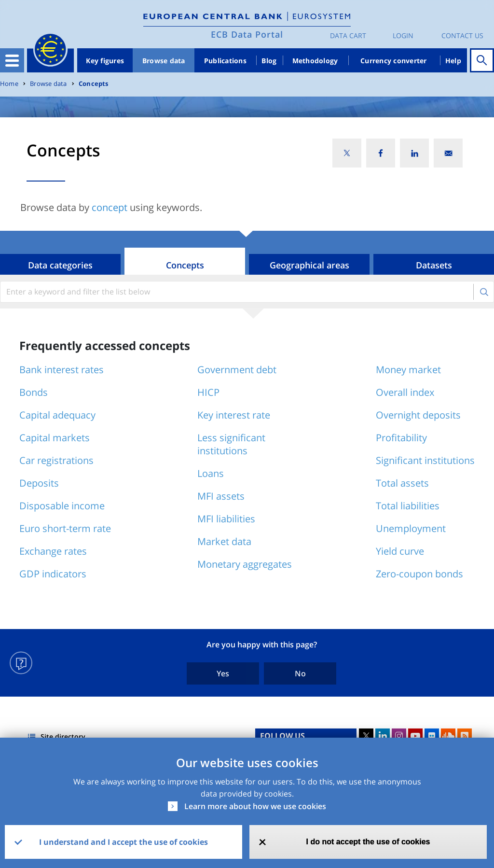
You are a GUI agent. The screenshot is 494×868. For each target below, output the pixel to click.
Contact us (462, 35)
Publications (225, 61)
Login (403, 35)
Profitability (401, 438)
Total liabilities (408, 506)
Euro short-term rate (65, 528)
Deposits (39, 483)
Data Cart (348, 35)
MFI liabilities (226, 519)
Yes (223, 673)
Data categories (60, 265)
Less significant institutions (231, 444)
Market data (224, 541)
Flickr (432, 736)
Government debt (237, 370)
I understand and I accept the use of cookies (123, 842)
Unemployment (411, 528)
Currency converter (394, 61)
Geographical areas (309, 265)
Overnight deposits (418, 415)
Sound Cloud (448, 736)
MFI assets (221, 496)
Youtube (415, 736)
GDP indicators (53, 574)
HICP (208, 392)
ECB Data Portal (247, 34)
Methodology (315, 61)
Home (9, 84)
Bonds (34, 392)
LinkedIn (383, 736)
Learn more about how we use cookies (255, 806)
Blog (269, 61)
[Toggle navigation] (12, 60)
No (300, 673)
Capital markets (55, 438)
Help (453, 61)
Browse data (164, 61)
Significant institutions (425, 460)
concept (110, 207)
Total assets (402, 483)
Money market (408, 370)
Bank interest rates (62, 370)
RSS (465, 736)
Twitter (366, 736)
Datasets (434, 265)
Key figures (105, 61)
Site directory (63, 736)
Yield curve (400, 551)
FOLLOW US (282, 736)
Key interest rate (234, 415)
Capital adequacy (57, 415)
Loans (211, 473)
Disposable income (62, 506)
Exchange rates (53, 551)
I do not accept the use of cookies (368, 842)
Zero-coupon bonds (419, 574)
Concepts (94, 84)
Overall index (405, 392)
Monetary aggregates (245, 564)
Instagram (399, 736)
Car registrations (56, 460)
